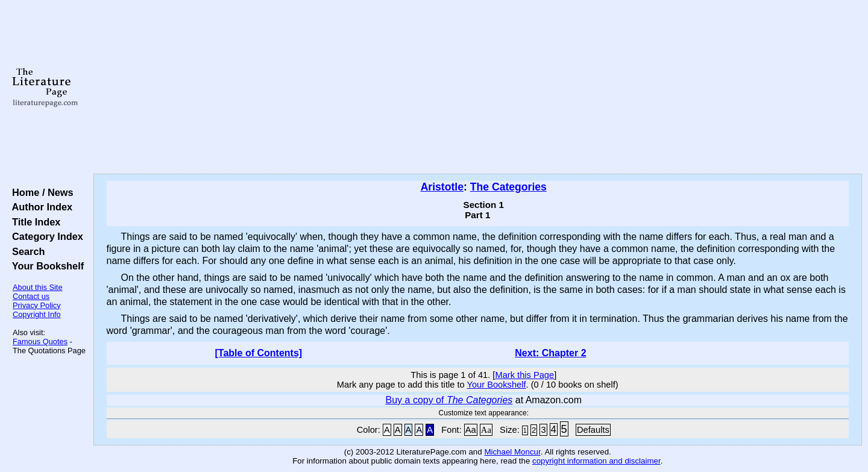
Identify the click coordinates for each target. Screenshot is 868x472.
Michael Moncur (512, 452)
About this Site (38, 287)
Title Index (33, 222)
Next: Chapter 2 (550, 353)
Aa (471, 430)
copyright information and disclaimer (596, 461)
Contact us (31, 296)
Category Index (45, 236)
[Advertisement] (477, 87)
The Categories (508, 187)
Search (26, 251)
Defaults (593, 430)
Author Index (39, 207)
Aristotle (442, 187)
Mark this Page (524, 375)
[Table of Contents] (259, 353)
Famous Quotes (40, 341)
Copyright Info (37, 314)
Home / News (40, 192)
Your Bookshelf (45, 266)
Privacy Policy (37, 305)
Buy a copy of (449, 400)
